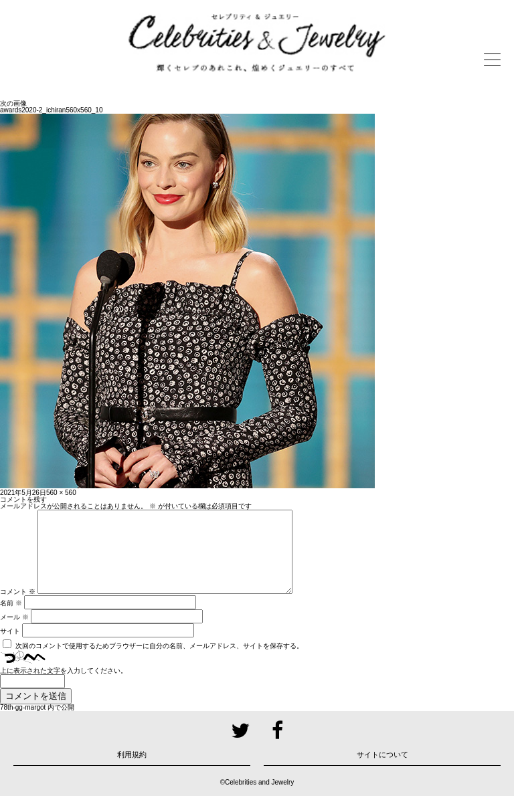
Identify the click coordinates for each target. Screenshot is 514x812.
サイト (10, 647)
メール (14, 633)
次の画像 (13, 103)
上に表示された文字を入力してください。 (64, 687)
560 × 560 (61, 493)
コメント (18, 608)
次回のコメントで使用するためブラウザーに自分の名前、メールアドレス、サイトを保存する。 (159, 662)
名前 (11, 619)
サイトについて (382, 771)
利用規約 (132, 771)
